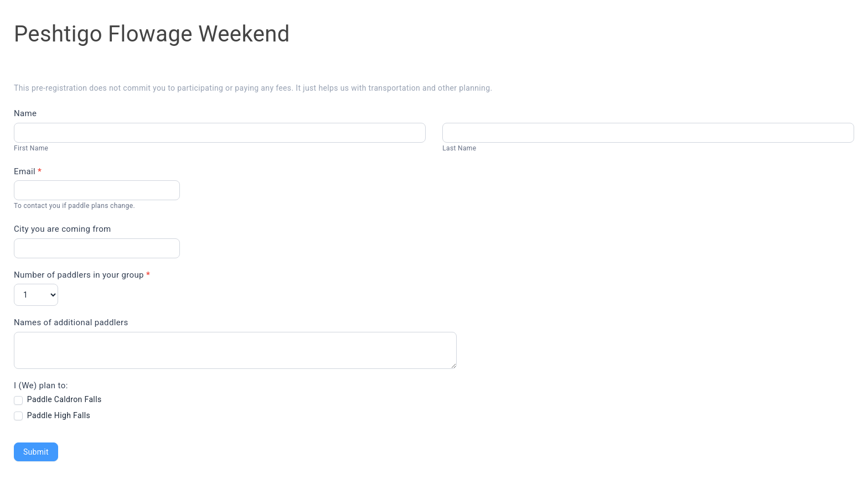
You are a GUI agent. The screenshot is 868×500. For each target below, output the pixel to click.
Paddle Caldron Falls (58, 400)
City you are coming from (63, 229)
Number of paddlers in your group (82, 275)
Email (28, 171)
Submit (36, 452)
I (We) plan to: (41, 386)
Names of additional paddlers (71, 322)
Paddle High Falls (52, 416)
